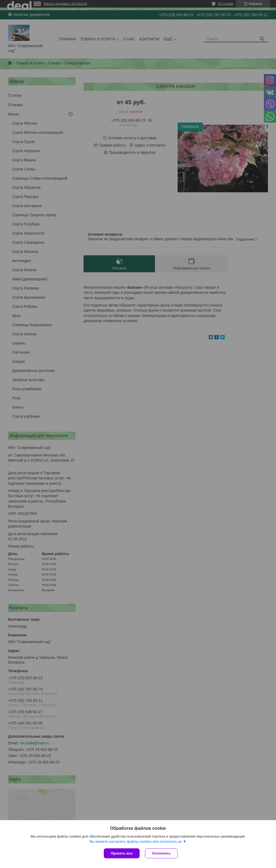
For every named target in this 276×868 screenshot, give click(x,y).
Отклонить (161, 853)
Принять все (122, 853)
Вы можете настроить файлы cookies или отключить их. (136, 841)
